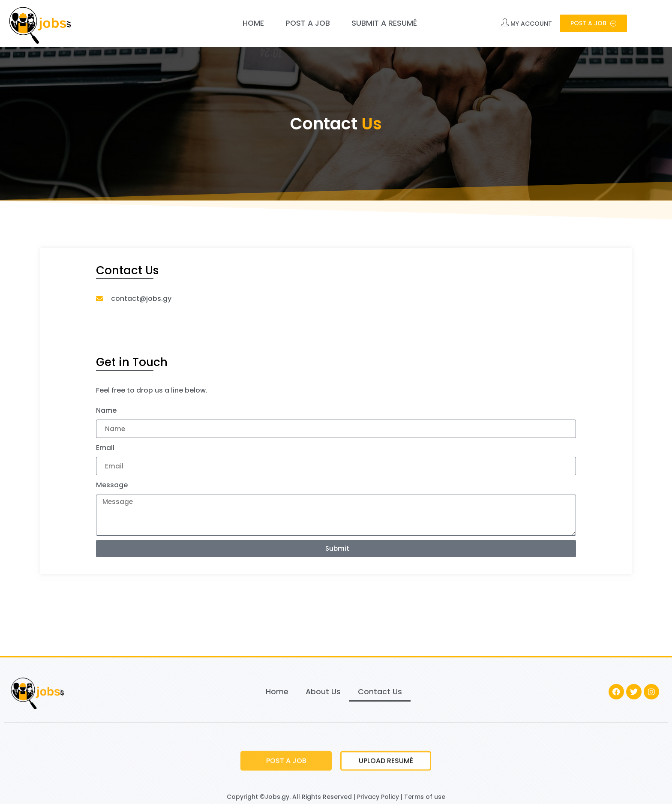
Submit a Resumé (384, 23)
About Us (323, 692)
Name (106, 410)
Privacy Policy (378, 797)
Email (105, 448)
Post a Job (308, 23)
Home (253, 23)
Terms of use (425, 797)
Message (112, 485)
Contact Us (380, 692)
